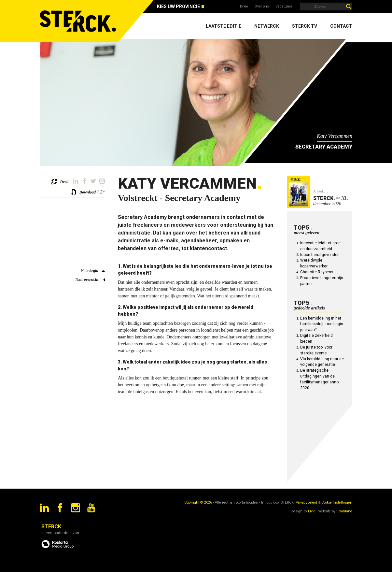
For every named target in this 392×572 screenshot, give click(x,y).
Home (243, 6)
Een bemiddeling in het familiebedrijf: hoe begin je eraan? (322, 324)
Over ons (262, 6)
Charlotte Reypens (317, 272)
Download (88, 192)
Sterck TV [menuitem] (305, 26)
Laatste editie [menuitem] (224, 26)
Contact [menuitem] (341, 26)
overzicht (91, 279)
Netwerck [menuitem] (267, 26)
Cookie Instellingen (337, 502)
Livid (312, 511)
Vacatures (284, 6)
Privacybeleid (306, 502)
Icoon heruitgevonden (320, 255)
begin (94, 271)
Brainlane (344, 511)
